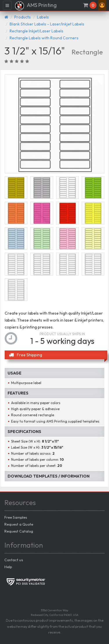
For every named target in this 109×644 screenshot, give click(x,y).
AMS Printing (36, 6)
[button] (102, 5)
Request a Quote (19, 524)
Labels (43, 17)
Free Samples (16, 517)
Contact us (14, 560)
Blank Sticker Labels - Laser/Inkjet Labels (47, 24)
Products (23, 17)
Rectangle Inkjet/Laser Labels (36, 31)
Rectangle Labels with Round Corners (44, 38)
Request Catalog (19, 531)
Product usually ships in (62, 334)
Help (8, 567)
